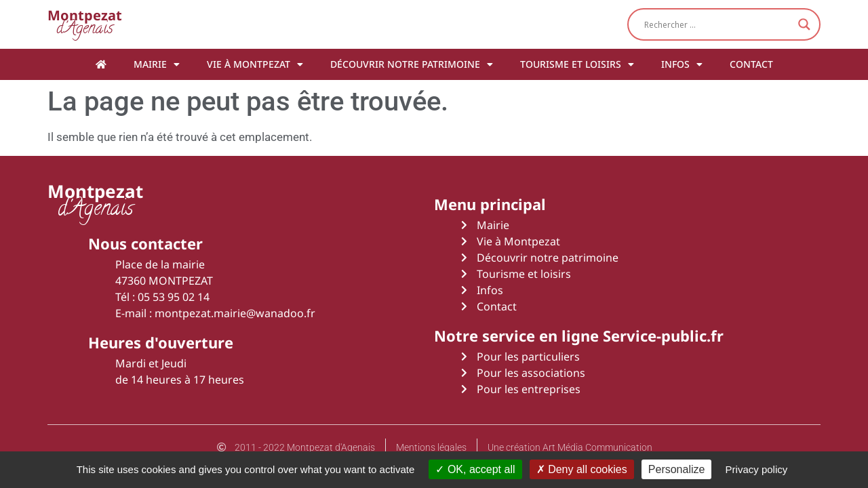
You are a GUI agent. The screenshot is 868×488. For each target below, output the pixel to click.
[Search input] (718, 24)
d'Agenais (85, 24)
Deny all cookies (582, 469)
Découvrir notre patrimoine (412, 64)
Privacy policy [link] (757, 469)
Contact (751, 64)
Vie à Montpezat (255, 64)
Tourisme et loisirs (577, 64)
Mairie (157, 64)
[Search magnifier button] (804, 24)
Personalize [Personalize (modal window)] (677, 469)
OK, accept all (475, 469)
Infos (682, 64)
